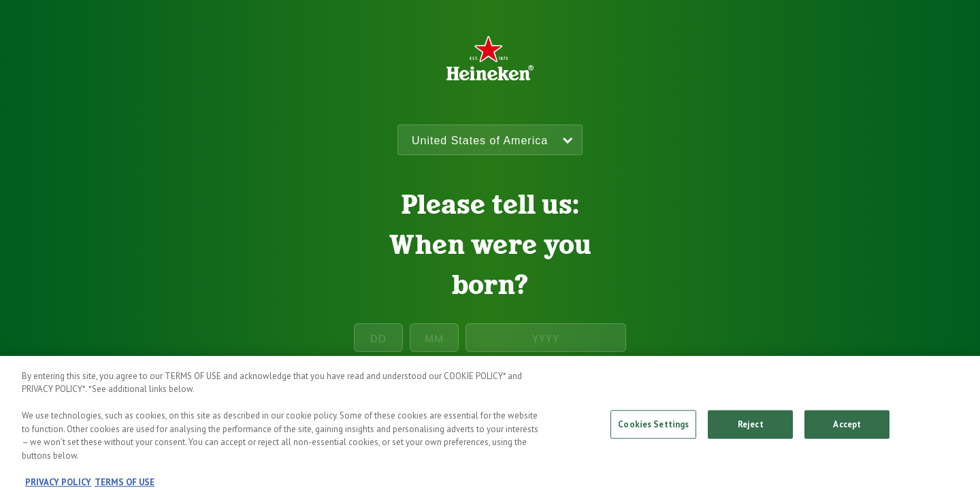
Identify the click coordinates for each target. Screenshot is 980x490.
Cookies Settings (653, 428)
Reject (751, 428)
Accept (847, 428)
